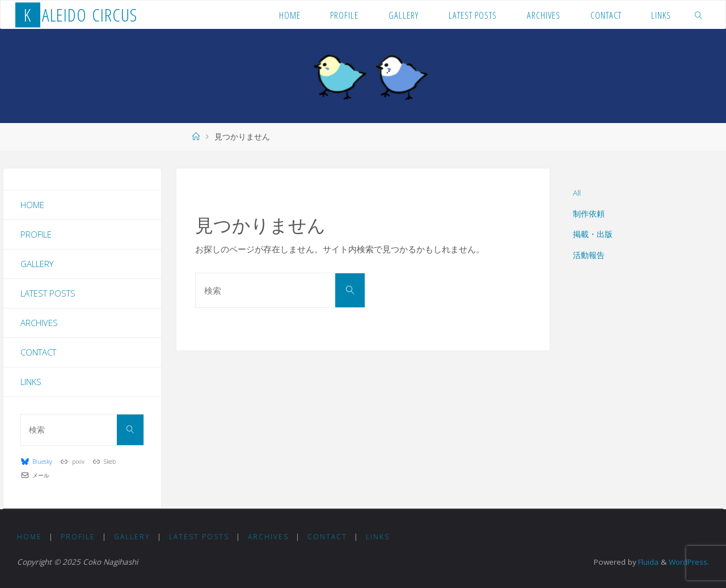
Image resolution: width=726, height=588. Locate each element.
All (577, 193)
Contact (38, 352)
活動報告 (589, 255)
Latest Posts (48, 293)
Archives (39, 323)
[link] (699, 15)
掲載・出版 (593, 234)
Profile (36, 234)
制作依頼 (589, 214)
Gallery (37, 264)
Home (32, 205)
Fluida (646, 562)
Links (31, 382)
